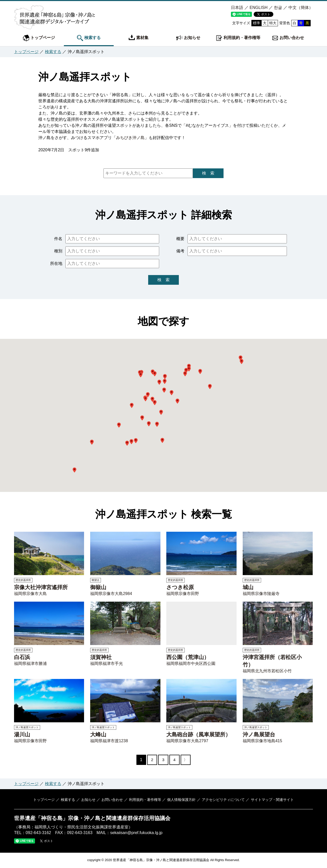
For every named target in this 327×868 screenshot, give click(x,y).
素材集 (138, 38)
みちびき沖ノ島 (130, 138)
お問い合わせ (288, 38)
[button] (141, 375)
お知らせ (188, 38)
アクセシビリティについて (223, 800)
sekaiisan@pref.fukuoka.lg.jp (136, 833)
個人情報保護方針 (181, 800)
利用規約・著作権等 (238, 38)
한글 (278, 8)
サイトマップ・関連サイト (271, 800)
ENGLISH (259, 8)
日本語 (237, 8)
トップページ (39, 38)
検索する (89, 38)
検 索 (208, 173)
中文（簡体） (301, 8)
